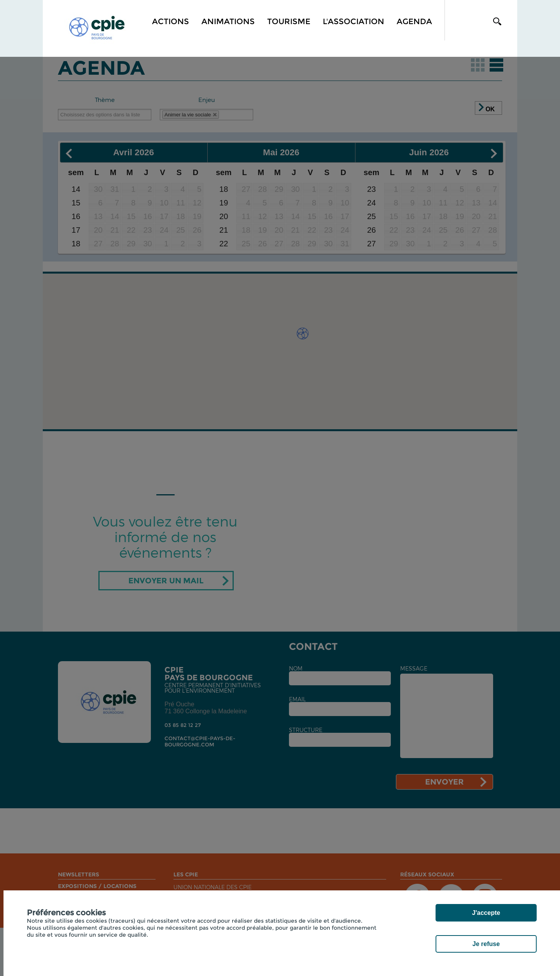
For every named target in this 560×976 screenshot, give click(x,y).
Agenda (414, 21)
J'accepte (486, 913)
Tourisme (289, 21)
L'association (353, 21)
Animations (228, 21)
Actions (171, 21)
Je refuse (486, 944)
